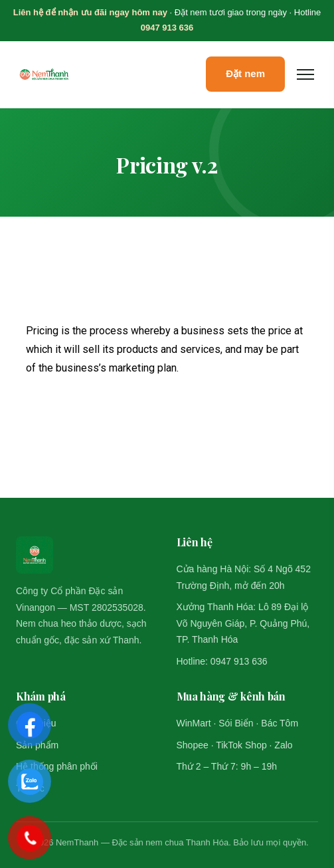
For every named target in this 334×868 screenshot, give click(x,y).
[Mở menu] (305, 74)
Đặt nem (245, 73)
